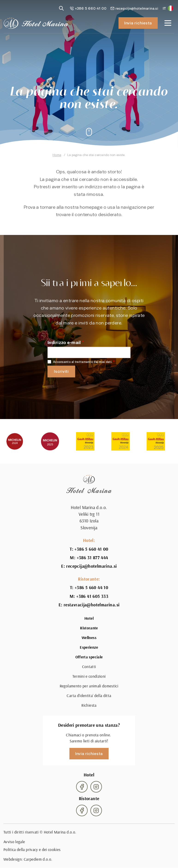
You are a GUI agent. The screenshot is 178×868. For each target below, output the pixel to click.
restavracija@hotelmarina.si (92, 605)
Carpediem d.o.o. (38, 859)
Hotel (89, 618)
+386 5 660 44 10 (91, 588)
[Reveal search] (61, 8)
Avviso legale (14, 842)
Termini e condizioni (89, 676)
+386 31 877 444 (92, 558)
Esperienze (89, 647)
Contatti (89, 667)
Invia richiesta (138, 23)
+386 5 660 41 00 (91, 549)
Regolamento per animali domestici (89, 686)
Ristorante (89, 628)
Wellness (89, 638)
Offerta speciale (89, 657)
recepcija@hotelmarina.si (91, 566)
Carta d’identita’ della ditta (89, 696)
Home (57, 155)
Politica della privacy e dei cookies (32, 850)
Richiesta (89, 705)
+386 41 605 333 (92, 596)
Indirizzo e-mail (64, 342)
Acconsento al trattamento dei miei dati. (83, 362)
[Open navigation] (168, 23)
